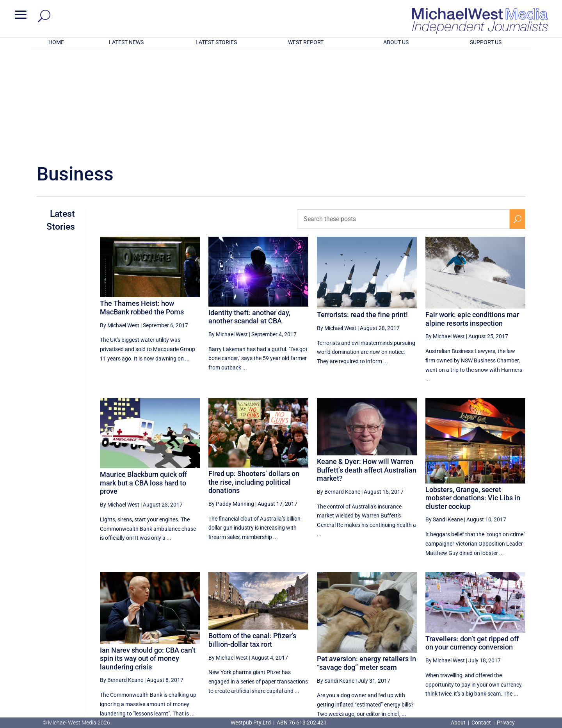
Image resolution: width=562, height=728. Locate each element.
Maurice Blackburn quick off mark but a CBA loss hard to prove (143, 380)
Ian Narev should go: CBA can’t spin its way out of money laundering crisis (148, 556)
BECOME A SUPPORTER (521, 675)
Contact (481, 723)
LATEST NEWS (126, 42)
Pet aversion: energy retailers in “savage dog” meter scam (366, 561)
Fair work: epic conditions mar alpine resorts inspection (472, 217)
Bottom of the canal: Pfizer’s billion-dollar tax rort (252, 538)
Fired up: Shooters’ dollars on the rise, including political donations (254, 380)
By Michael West (120, 223)
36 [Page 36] (420, 646)
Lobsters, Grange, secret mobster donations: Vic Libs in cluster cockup (473, 396)
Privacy (506, 723)
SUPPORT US (486, 42)
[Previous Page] (402, 646)
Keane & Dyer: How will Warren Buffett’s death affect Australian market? (367, 368)
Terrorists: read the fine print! (362, 212)
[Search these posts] (403, 117)
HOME (56, 42)
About (459, 723)
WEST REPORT (306, 42)
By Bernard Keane (339, 389)
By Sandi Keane (444, 417)
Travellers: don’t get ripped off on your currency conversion (472, 541)
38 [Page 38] (460, 646)
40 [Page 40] (499, 646)
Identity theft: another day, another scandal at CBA (249, 215)
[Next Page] (517, 646)
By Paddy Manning (231, 401)
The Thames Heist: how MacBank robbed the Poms (142, 205)
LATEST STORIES (216, 42)
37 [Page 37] (440, 646)
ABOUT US (396, 42)
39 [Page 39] (480, 646)
